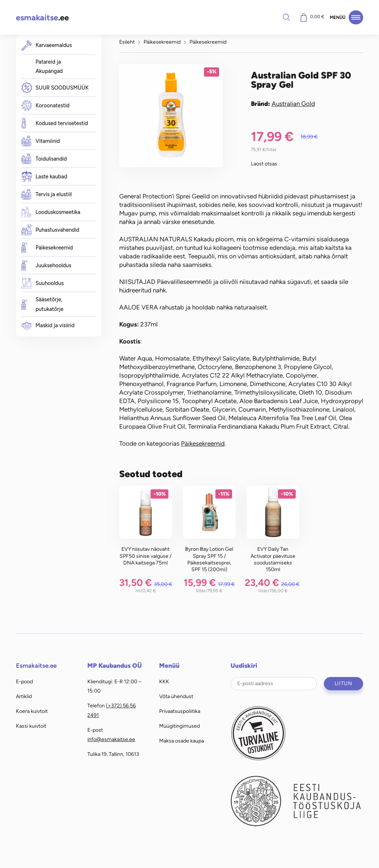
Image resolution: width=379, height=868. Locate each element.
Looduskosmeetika (51, 212)
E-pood (24, 681)
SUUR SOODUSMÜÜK (55, 88)
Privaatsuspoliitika (180, 711)
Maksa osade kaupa (182, 741)
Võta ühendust (176, 696)
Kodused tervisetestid (55, 123)
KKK (164, 681)
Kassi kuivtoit (31, 726)
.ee (42, 18)
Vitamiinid (41, 141)
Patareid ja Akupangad (49, 67)
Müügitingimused (180, 726)
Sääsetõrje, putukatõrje (43, 304)
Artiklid (24, 696)
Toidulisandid (44, 159)
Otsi (286, 17)
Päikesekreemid (47, 248)
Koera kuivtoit (32, 711)
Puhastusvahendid (51, 230)
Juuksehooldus (46, 266)
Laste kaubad (44, 177)
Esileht (127, 42)
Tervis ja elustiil (47, 194)
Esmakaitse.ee (36, 666)
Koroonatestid (46, 105)
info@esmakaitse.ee (111, 739)
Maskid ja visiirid (48, 326)
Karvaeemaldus (47, 45)
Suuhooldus (43, 283)
